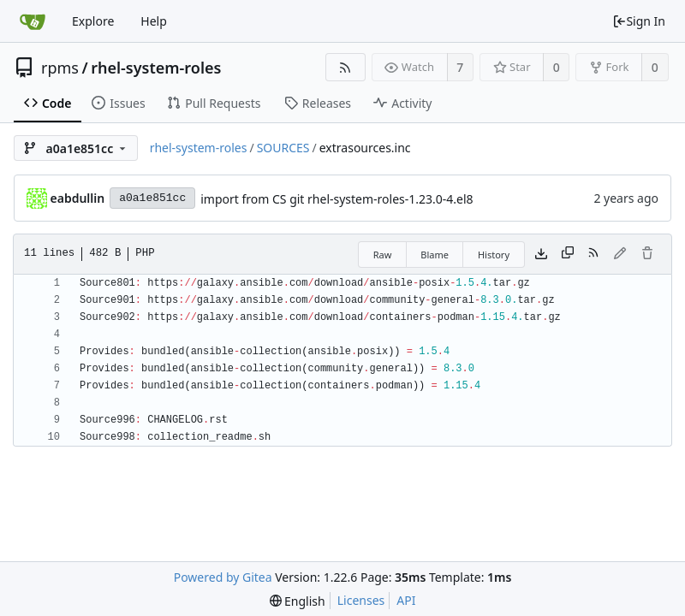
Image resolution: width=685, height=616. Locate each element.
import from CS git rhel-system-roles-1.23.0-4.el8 (337, 199)
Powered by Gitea (223, 577)
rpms (60, 68)
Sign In (639, 21)
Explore (93, 21)
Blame (435, 255)
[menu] (298, 601)
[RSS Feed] (345, 67)
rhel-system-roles (156, 68)
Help (154, 21)
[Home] (33, 21)
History (494, 255)
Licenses (361, 600)
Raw (383, 255)
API (406, 600)
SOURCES (283, 148)
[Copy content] (568, 254)
